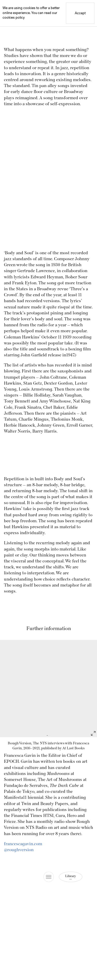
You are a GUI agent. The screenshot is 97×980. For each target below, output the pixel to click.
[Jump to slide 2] (48, 735)
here (76, 834)
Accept (80, 13)
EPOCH (11, 762)
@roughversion (19, 850)
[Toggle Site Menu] (49, 877)
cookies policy (14, 18)
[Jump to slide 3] (50, 735)
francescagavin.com (23, 844)
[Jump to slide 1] (47, 735)
